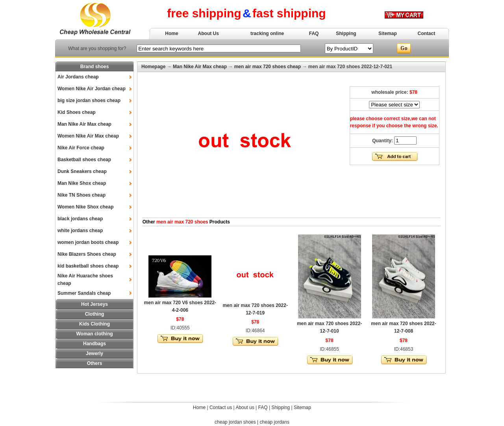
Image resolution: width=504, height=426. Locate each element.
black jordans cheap (80, 219)
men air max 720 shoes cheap (268, 67)
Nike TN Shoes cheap (82, 195)
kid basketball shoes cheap (88, 266)
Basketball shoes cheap (84, 160)
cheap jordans (275, 422)
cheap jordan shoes (235, 422)
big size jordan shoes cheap (89, 100)
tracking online (267, 33)
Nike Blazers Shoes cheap (87, 254)
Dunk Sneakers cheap (82, 171)
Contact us (221, 407)
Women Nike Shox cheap (85, 207)
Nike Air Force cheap (81, 148)
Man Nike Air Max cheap (84, 124)
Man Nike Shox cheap (82, 183)
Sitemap (388, 33)
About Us (208, 33)
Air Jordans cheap (78, 77)
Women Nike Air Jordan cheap (92, 89)
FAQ (314, 33)
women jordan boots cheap (88, 242)
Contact (427, 33)
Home (171, 33)
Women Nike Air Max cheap (88, 136)
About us (245, 407)
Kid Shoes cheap (77, 112)
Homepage (153, 67)
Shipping (346, 33)
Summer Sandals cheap (84, 293)
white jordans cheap (80, 231)
